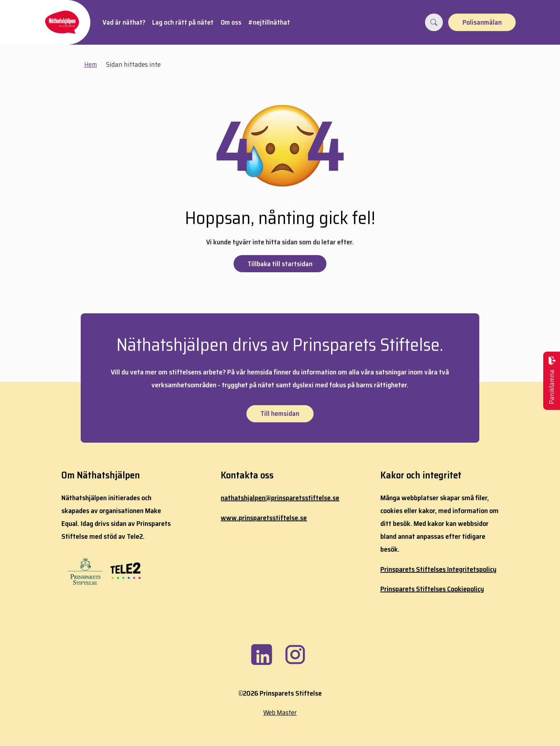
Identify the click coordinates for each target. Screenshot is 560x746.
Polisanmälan (482, 22)
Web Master (280, 712)
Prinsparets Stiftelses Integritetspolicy (438, 569)
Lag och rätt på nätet (183, 22)
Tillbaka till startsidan (280, 264)
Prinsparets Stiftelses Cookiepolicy (432, 589)
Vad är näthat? (124, 22)
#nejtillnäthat (269, 22)
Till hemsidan (280, 413)
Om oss (231, 22)
